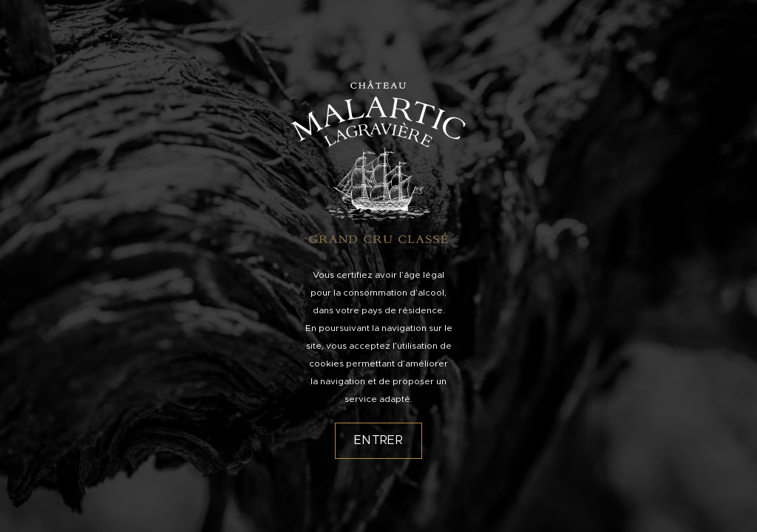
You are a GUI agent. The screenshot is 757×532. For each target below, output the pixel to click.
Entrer (378, 440)
